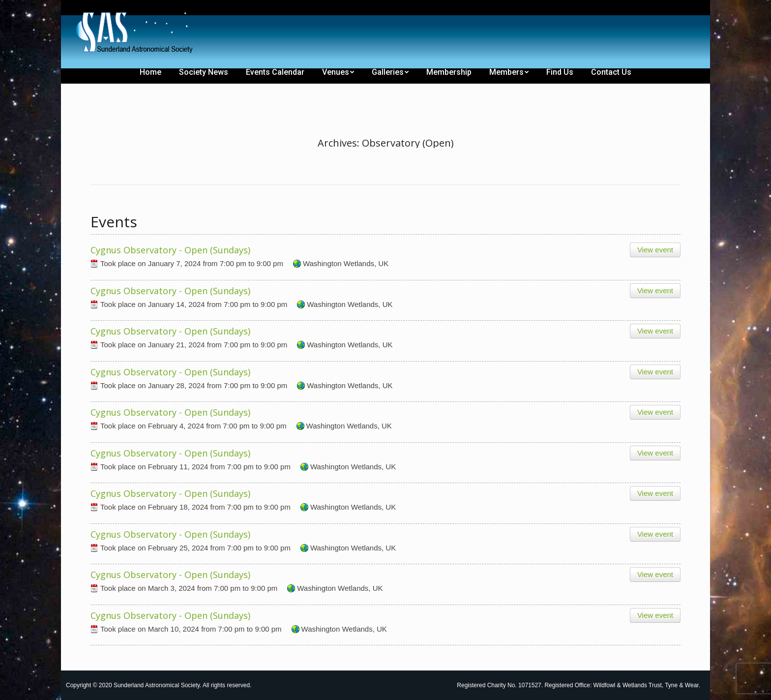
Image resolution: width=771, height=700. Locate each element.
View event (655, 250)
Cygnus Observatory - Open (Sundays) (170, 250)
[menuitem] (96, 9)
